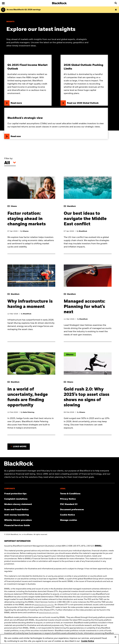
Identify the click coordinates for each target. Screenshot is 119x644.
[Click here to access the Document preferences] (87, 510)
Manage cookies (69, 520)
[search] (116, 3)
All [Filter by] (7, 163)
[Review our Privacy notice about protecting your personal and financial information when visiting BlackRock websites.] (87, 499)
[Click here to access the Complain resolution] (32, 499)
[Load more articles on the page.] (19, 447)
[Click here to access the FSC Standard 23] (87, 504)
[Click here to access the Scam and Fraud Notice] (32, 510)
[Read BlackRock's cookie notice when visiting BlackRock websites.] (87, 515)
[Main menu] (3, 3)
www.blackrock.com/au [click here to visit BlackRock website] (44, 605)
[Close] (115, 638)
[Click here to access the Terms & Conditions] (87, 494)
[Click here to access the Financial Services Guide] (32, 526)
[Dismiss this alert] (116, 10)
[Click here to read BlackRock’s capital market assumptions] (56, 123)
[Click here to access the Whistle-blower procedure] (32, 520)
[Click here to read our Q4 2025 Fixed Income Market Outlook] (28, 80)
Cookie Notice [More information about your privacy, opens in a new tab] (87, 643)
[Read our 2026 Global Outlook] (84, 80)
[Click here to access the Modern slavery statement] (32, 504)
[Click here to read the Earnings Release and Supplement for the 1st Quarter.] (23, 10)
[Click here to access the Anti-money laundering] (32, 515)
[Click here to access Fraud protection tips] (32, 494)
